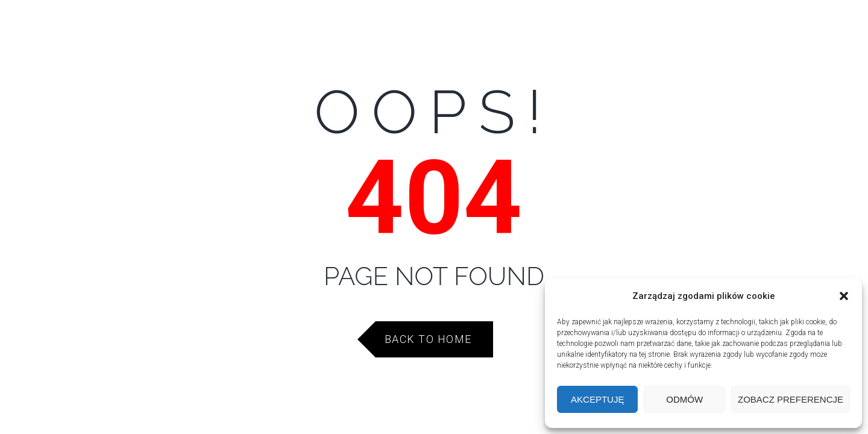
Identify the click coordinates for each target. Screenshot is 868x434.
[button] (844, 296)
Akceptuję (597, 399)
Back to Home (428, 339)
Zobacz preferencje (791, 399)
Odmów (684, 399)
